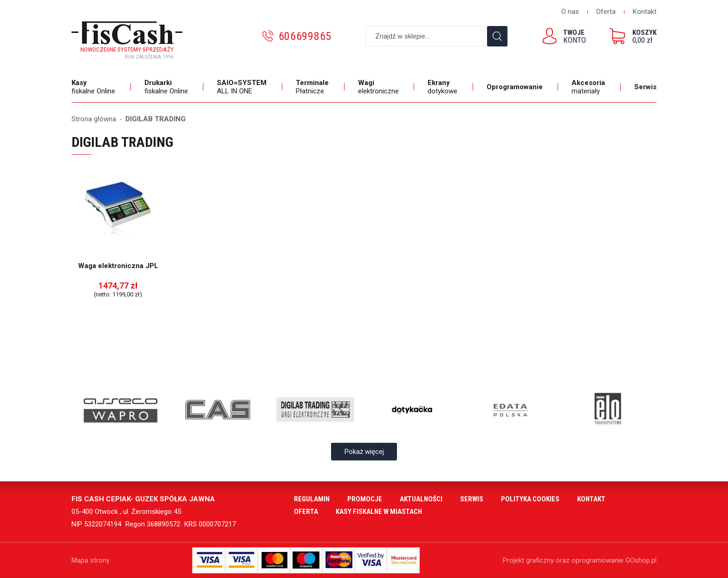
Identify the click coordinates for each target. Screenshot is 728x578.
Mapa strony (91, 560)
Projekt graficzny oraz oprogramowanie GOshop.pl (580, 560)
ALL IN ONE (243, 87)
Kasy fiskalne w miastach (379, 512)
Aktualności (421, 499)
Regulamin (312, 499)
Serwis (645, 87)
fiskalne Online (94, 87)
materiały (589, 87)
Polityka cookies (530, 499)
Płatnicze (313, 87)
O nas (570, 12)
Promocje (365, 499)
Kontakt (645, 12)
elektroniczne (380, 87)
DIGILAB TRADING (156, 119)
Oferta (606, 12)
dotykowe (444, 87)
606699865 (305, 36)
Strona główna (94, 119)
